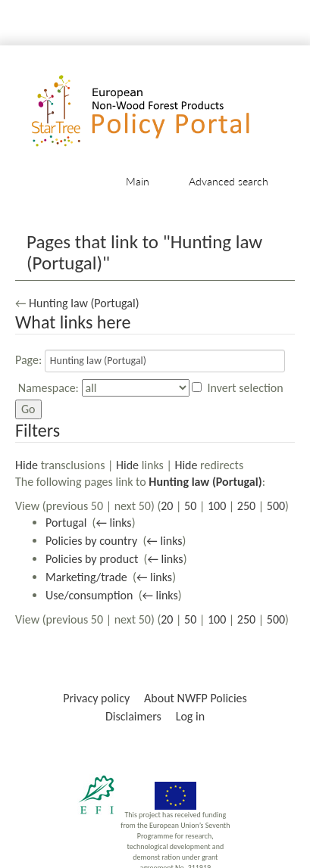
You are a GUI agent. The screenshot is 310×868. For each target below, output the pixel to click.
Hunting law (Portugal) (84, 303)
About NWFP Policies (196, 698)
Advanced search (229, 181)
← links (113, 523)
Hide (27, 465)
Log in (190, 716)
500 (276, 506)
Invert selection (246, 388)
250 (246, 506)
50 (190, 506)
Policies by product (92, 559)
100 (217, 506)
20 (167, 506)
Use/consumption (89, 595)
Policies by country (91, 541)
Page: (28, 360)
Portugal (66, 523)
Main (138, 181)
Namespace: (49, 388)
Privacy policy (96, 698)
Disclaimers (133, 716)
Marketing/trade (86, 577)
